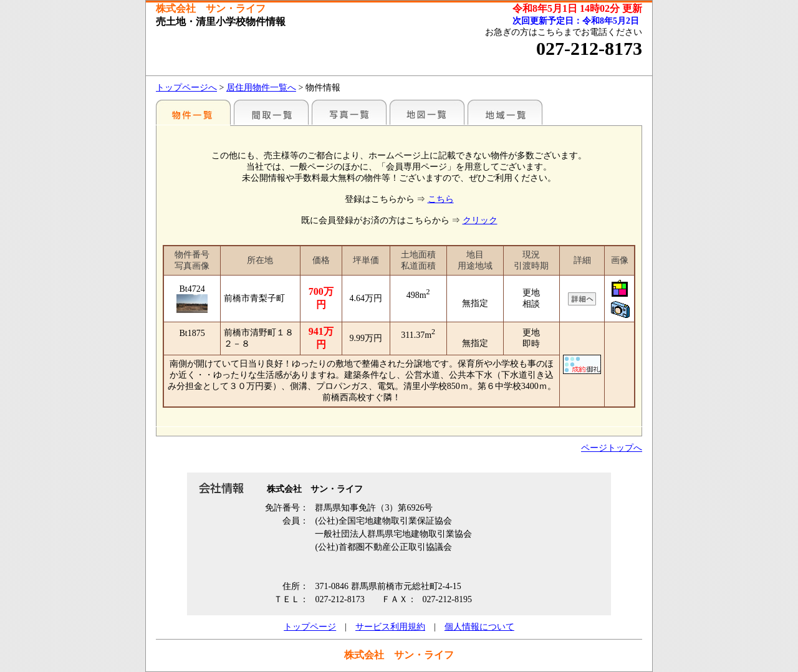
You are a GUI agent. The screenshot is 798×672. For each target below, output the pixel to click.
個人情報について (479, 627)
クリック (480, 220)
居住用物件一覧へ (261, 88)
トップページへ (186, 88)
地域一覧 (505, 112)
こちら (441, 199)
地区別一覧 (193, 112)
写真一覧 (349, 112)
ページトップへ (612, 448)
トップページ (310, 627)
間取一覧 (271, 112)
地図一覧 (427, 112)
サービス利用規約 (390, 627)
